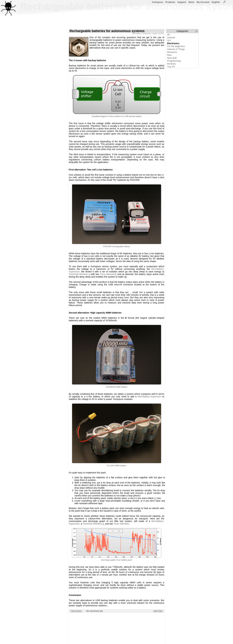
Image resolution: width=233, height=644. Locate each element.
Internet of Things (176, 49)
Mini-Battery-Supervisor (149, 397)
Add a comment (76, 611)
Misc (169, 55)
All (168, 35)
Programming (174, 61)
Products (170, 2)
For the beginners (176, 46)
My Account (203, 2)
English (216, 2)
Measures (172, 52)
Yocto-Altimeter (108, 274)
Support (182, 2)
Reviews (171, 64)
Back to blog (158, 611)
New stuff (172, 58)
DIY (169, 40)
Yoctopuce (158, 2)
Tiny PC (171, 67)
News (191, 2)
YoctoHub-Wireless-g (79, 274)
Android (171, 38)
